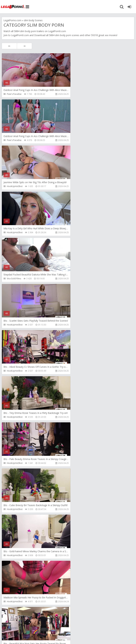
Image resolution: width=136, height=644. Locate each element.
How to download (49, 625)
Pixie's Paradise (14, 94)
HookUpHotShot (15, 140)
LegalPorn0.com (20, 35)
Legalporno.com (13, 7)
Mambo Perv (78, 417)
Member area (25, 625)
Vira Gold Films (14, 186)
